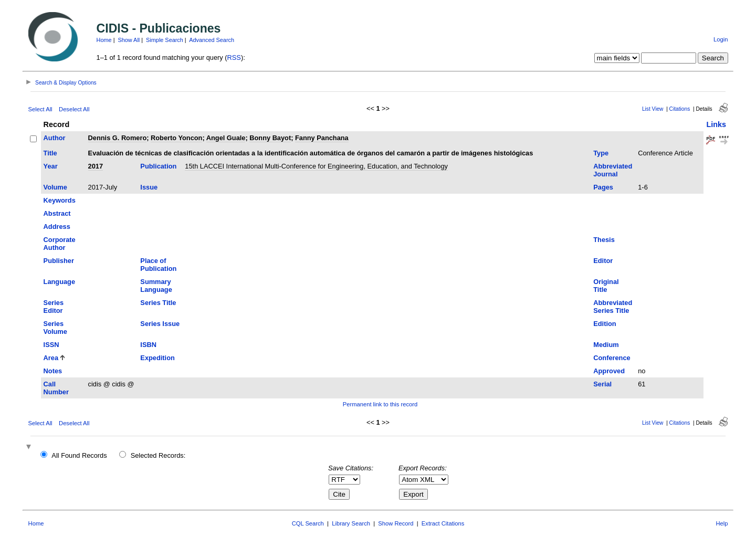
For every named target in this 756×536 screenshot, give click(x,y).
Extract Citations (443, 523)
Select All (40, 109)
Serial (602, 384)
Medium (606, 345)
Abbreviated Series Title (613, 307)
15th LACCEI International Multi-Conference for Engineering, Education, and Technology (316, 166)
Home (104, 40)
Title (50, 153)
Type (601, 153)
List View (653, 109)
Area (51, 358)
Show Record (396, 523)
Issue (149, 187)
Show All (129, 40)
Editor (603, 261)
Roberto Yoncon (176, 138)
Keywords (60, 200)
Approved (609, 371)
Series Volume (55, 328)
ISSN (51, 345)
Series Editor (54, 307)
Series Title (158, 303)
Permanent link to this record (380, 404)
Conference (612, 358)
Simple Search (165, 40)
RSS (234, 57)
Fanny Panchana (322, 138)
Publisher (59, 261)
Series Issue (160, 324)
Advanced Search (212, 40)
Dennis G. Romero (118, 138)
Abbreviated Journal (613, 170)
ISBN (148, 345)
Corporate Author (60, 244)
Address (57, 227)
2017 (96, 166)
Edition (605, 324)
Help (722, 523)
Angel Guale (226, 138)
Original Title (606, 286)
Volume (55, 187)
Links (716, 124)
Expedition (157, 358)
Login (721, 39)
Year (51, 166)
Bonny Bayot (270, 138)
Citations (680, 109)
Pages (603, 187)
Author (55, 138)
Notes (53, 371)
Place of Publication (158, 265)
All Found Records (79, 455)
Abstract (57, 213)
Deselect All (74, 109)
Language (59, 282)
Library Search (351, 523)
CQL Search (308, 523)
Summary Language (156, 286)
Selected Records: (158, 455)
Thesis (604, 240)
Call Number (56, 388)
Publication (158, 166)
